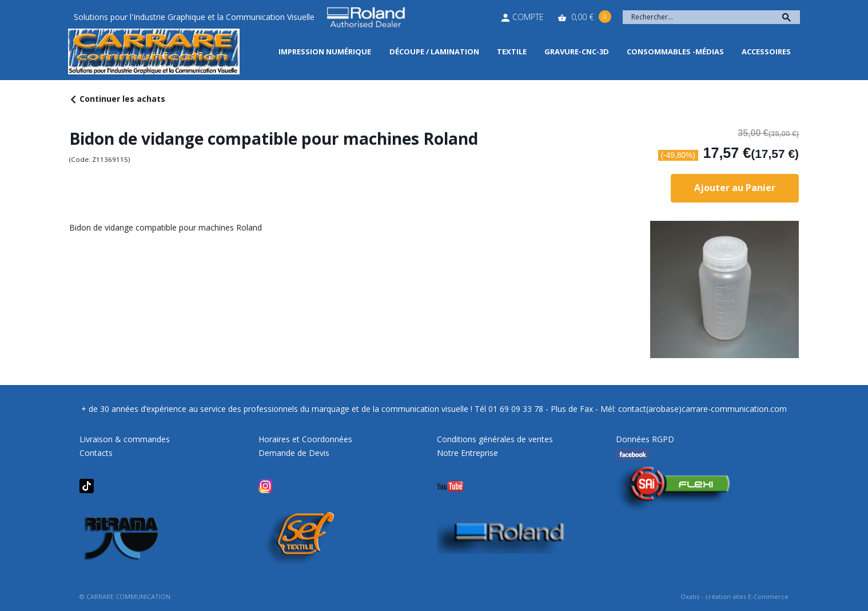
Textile (512, 51)
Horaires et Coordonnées (305, 439)
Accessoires (766, 51)
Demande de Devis (294, 453)
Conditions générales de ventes (495, 439)
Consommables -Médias (675, 51)
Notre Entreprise (467, 453)
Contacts (96, 453)
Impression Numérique (325, 51)
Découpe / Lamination (434, 51)
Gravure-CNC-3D (577, 51)
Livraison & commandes (125, 439)
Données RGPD (645, 439)
